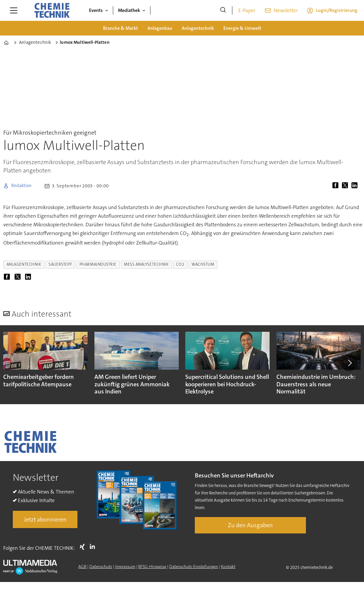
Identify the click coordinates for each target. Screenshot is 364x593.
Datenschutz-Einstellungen (194, 566)
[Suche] (223, 10)
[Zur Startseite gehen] (52, 10)
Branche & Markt (120, 28)
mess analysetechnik (146, 264)
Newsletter (286, 10)
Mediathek (129, 10)
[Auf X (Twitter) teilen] (346, 186)
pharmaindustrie (98, 264)
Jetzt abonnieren (45, 519)
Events (96, 10)
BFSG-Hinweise (152, 566)
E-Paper (247, 10)
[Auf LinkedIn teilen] (356, 186)
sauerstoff (60, 264)
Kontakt (228, 566)
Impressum (125, 566)
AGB (82, 566)
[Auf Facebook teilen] (337, 186)
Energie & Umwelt (242, 28)
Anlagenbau (160, 28)
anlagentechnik (24, 264)
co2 (180, 264)
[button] (349, 363)
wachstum (203, 264)
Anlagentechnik (198, 28)
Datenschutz (101, 566)
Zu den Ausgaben (250, 525)
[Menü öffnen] (14, 10)
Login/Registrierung (337, 10)
